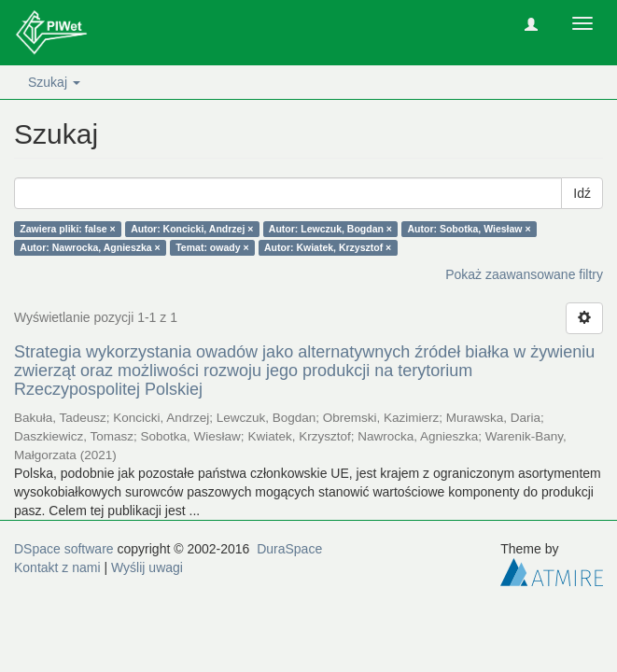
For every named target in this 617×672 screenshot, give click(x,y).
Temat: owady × (212, 247)
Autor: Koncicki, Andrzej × (192, 229)
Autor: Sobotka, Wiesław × (469, 229)
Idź (582, 193)
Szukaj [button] (54, 82)
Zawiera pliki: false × (67, 229)
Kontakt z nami (57, 567)
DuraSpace (289, 549)
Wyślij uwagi (147, 567)
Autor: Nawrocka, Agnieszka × (90, 247)
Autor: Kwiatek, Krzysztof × (328, 247)
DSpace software (64, 549)
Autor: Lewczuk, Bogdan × (330, 229)
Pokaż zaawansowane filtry (524, 274)
